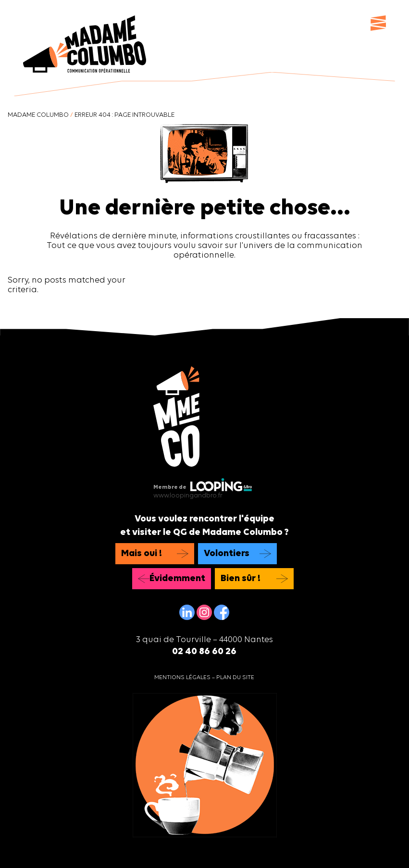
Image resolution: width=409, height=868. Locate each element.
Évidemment (177, 579)
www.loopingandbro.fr (188, 496)
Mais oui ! (142, 554)
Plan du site (235, 678)
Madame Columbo (38, 115)
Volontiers (227, 554)
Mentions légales (182, 678)
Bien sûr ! (241, 579)
